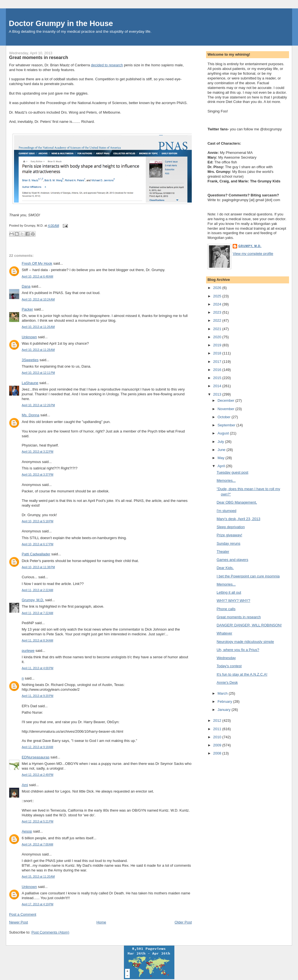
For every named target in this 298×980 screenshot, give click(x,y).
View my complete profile (253, 254)
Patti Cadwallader (36, 554)
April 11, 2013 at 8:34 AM (37, 641)
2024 (218, 304)
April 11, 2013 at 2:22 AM (37, 590)
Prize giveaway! (229, 535)
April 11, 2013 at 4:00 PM (37, 668)
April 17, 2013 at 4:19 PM (37, 904)
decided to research (107, 65)
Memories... (226, 480)
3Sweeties (30, 360)
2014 (218, 386)
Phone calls (226, 609)
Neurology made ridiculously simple (245, 642)
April (222, 466)
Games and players (233, 560)
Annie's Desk (227, 682)
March (223, 693)
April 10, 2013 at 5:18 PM (37, 521)
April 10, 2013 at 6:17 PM (37, 544)
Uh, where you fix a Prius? (238, 650)
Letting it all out (229, 592)
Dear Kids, (225, 568)
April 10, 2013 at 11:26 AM (38, 327)
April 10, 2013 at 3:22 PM (37, 452)
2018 (218, 353)
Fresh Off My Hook (37, 263)
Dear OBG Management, (237, 502)
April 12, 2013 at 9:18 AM (37, 747)
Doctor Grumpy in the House (61, 23)
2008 (218, 753)
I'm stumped (227, 511)
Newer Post (18, 922)
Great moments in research (38, 57)
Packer (27, 309)
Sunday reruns (229, 543)
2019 (218, 345)
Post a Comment (23, 914)
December (227, 400)
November (227, 409)
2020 (218, 337)
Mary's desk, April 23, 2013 (239, 519)
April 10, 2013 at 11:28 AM (38, 350)
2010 (218, 737)
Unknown (29, 337)
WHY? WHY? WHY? (234, 601)
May (221, 458)
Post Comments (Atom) (50, 932)
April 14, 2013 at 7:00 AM (37, 844)
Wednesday (226, 658)
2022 (218, 320)
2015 (218, 378)
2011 (218, 729)
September (227, 425)
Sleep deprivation (231, 527)
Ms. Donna (30, 415)
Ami (25, 785)
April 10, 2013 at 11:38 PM (38, 567)
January (225, 710)
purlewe (28, 651)
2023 (218, 312)
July (221, 442)
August (224, 433)
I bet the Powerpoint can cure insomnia (248, 576)
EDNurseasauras (35, 757)
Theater (223, 552)
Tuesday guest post (233, 472)
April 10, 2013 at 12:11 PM (38, 373)
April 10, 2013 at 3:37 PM (37, 475)
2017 (218, 362)
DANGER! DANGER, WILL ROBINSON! (249, 625)
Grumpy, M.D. (33, 600)
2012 (218, 721)
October (225, 417)
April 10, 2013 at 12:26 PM (38, 405)
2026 (218, 288)
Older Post (183, 922)
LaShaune (30, 383)
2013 (218, 394)
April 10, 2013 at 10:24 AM (38, 299)
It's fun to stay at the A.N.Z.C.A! (242, 674)
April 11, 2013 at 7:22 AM (37, 613)
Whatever (225, 633)
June (222, 450)
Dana (26, 286)
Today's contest (229, 666)
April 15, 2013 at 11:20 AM (38, 877)
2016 (218, 370)
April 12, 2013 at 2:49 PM (37, 775)
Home (101, 922)
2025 (218, 296)
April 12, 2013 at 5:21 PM (37, 822)
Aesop (27, 831)
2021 (218, 329)
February (225, 701)
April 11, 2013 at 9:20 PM (37, 696)
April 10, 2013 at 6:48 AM (37, 277)
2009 (218, 745)
